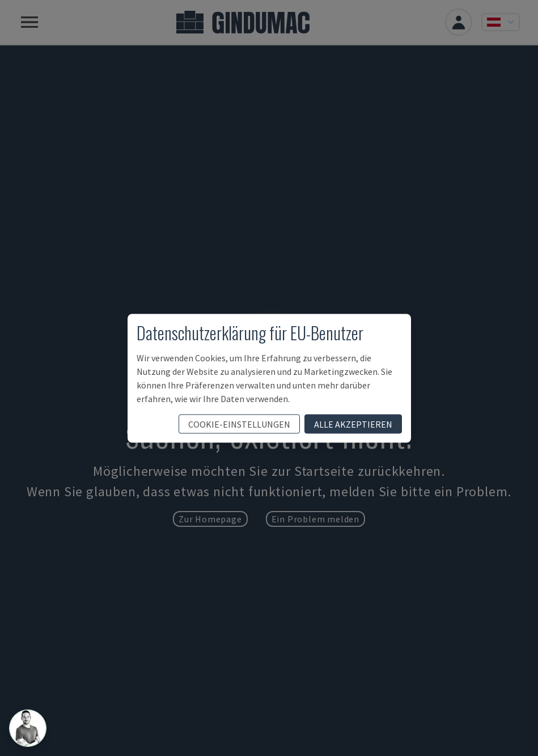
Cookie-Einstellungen (239, 424)
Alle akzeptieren (353, 424)
